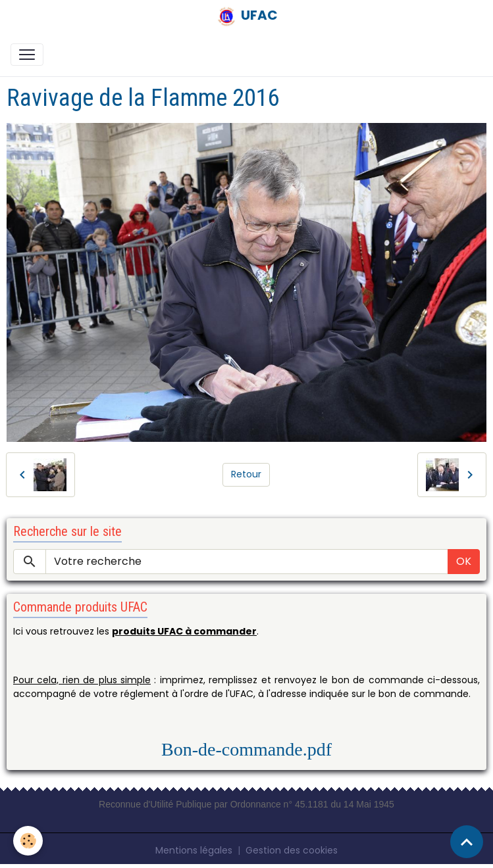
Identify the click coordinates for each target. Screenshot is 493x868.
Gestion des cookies (292, 850)
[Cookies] (28, 841)
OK (464, 561)
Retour (246, 474)
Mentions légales (194, 850)
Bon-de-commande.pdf (246, 749)
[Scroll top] (467, 842)
